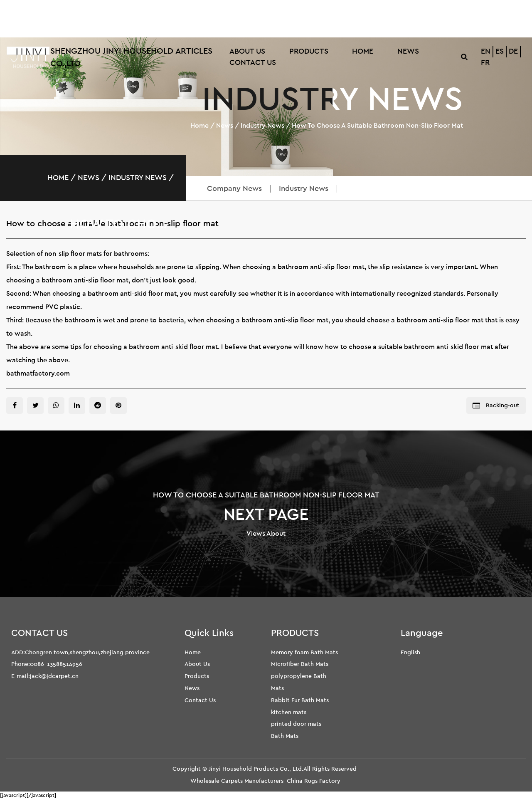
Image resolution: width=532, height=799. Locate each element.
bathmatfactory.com (38, 374)
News (408, 52)
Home (363, 52)
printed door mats (296, 724)
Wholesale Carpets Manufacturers (237, 781)
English (410, 652)
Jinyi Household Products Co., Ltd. (256, 769)
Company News (234, 189)
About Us (247, 52)
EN (486, 52)
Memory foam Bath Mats (304, 652)
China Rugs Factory (314, 781)
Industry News (262, 126)
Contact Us (253, 63)
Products (309, 52)
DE (513, 52)
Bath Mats (285, 736)
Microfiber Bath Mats (300, 664)
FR (485, 63)
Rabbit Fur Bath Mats (300, 700)
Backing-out (496, 406)
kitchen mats (289, 712)
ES (500, 52)
